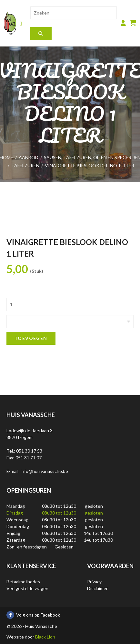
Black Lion (45, 637)
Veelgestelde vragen (27, 588)
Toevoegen (31, 338)
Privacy (94, 582)
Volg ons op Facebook (33, 615)
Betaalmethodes (23, 582)
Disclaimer (97, 588)
